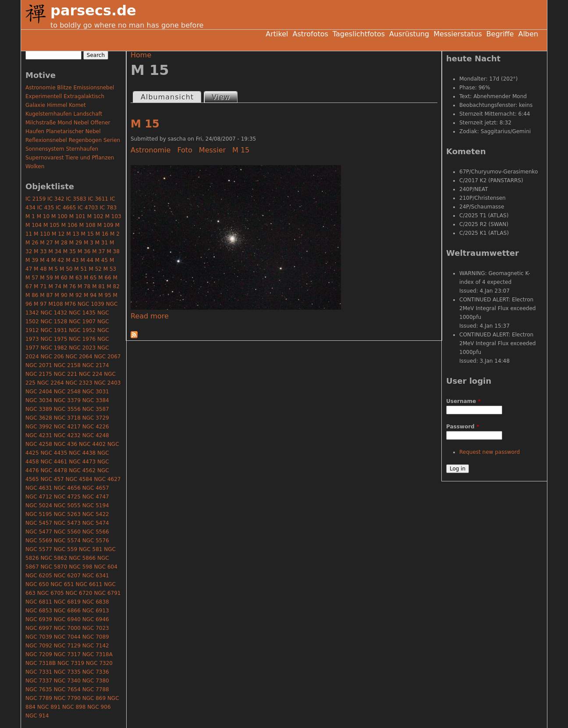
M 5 (53, 269)
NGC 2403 (107, 383)
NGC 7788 (96, 689)
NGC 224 (91, 374)
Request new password (490, 452)
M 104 (34, 225)
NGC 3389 (39, 409)
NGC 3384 (96, 400)
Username (463, 401)
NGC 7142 (96, 646)
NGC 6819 (67, 602)
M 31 (101, 243)
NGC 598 (80, 567)
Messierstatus (458, 34)
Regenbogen (85, 140)
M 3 (89, 243)
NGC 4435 (54, 453)
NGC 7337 (39, 681)
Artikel (277, 34)
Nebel (81, 123)
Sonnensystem (45, 149)
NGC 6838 (96, 602)
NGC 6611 (89, 584)
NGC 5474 (96, 523)
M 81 (98, 286)
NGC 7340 (67, 681)
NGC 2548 (67, 392)
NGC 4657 (96, 488)
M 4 (45, 260)
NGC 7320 (99, 663)
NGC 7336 (96, 672)
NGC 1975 (54, 339)
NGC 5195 (39, 514)
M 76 (69, 286)
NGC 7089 (96, 637)
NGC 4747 (96, 497)
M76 (70, 304)
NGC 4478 (54, 470)
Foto (185, 150)
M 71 (40, 286)
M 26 (32, 243)
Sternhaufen (82, 149)
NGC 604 (105, 567)
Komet (77, 105)
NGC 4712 (39, 497)
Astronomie (151, 150)
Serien (112, 140)
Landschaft (88, 114)
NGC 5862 (54, 558)
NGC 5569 (39, 541)
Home (141, 55)
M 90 (61, 295)
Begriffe (500, 34)
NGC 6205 (39, 576)
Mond (65, 123)
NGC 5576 (96, 541)
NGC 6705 (51, 593)
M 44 (87, 260)
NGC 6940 (67, 619)
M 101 (77, 216)
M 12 (58, 234)
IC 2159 (35, 199)
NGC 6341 (96, 576)
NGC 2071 (39, 365)
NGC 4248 (96, 435)
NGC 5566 (96, 532)
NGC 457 (52, 479)
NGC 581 (91, 549)
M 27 (46, 243)
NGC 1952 (82, 330)
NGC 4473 (82, 462)
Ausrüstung (409, 34)
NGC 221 (66, 374)
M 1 (30, 216)
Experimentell (44, 96)
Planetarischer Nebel (73, 131)
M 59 (46, 278)
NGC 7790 (67, 698)
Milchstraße (41, 123)
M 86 (32, 295)
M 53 (110, 269)
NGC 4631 (39, 488)
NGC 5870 (54, 567)
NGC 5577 (39, 549)
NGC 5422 (96, 514)
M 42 (58, 260)
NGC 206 (52, 357)
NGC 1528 (54, 322)
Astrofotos (310, 34)
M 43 (72, 260)
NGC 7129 (67, 646)
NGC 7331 (39, 672)
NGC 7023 (96, 628)
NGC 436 (66, 444)
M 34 (55, 251)
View (224, 97)
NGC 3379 (67, 400)
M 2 (115, 234)
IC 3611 (98, 199)
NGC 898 (74, 707)
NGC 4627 (107, 479)
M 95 (105, 295)
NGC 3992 (39, 427)
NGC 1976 (82, 339)
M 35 (69, 251)
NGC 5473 (67, 523)
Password (463, 427)
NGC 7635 (39, 689)
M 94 (90, 295)
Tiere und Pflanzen (90, 158)
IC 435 (46, 208)
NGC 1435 (82, 313)
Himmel (57, 105)
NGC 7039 (39, 637)
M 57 (32, 278)
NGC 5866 (82, 558)
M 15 (145, 124)
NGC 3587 (96, 409)
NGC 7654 (67, 689)
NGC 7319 (71, 663)
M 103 (113, 216)
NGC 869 (94, 698)
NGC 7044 (67, 637)
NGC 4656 (67, 488)
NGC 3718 (67, 418)
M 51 (80, 269)
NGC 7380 (96, 681)
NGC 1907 (82, 322)
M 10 (43, 216)
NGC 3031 (96, 392)
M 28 (61, 243)
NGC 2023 (82, 348)
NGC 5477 (39, 532)
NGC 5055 (67, 505)
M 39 (32, 260)
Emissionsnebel (94, 88)
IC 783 (108, 208)
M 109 (105, 225)
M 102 (95, 216)
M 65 (90, 278)
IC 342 (56, 199)
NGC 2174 (96, 365)
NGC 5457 (39, 523)
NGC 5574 (67, 541)
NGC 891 (49, 707)
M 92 (76, 295)
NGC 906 (99, 707)
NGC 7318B (41, 663)
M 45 (101, 260)
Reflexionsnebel (46, 140)
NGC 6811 (39, 602)
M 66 (105, 278)
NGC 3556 (67, 409)
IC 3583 (76, 199)
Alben (528, 34)
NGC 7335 (67, 672)
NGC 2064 (79, 357)
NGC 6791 (107, 593)
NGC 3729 (96, 418)
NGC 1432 (54, 313)
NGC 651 (62, 584)
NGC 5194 (96, 505)
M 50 (66, 269)
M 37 (98, 251)
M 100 (59, 216)
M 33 (40, 251)
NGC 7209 (39, 654)
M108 (55, 304)
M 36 (84, 251)
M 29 (76, 243)
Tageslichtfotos (359, 34)
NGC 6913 (96, 611)
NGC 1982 (54, 348)
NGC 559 (66, 549)
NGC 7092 (39, 646)
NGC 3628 (39, 418)
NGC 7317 (67, 654)
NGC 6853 (39, 611)
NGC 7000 (67, 628)
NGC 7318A (98, 654)
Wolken (35, 166)
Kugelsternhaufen (49, 114)
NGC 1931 (54, 330)
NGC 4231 (39, 435)
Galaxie (35, 105)
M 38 (113, 251)
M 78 (84, 286)
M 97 (40, 304)
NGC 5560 (67, 532)
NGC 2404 (39, 392)
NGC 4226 (96, 427)
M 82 (113, 286)
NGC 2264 (51, 383)
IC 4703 (88, 208)
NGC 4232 (67, 435)
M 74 (55, 286)
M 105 (51, 225)
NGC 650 (37, 584)
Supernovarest (44, 158)
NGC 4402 (92, 444)
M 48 (40, 269)
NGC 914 (37, 716)
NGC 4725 (67, 497)
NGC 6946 (96, 619)
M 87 (46, 295)
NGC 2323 (79, 383)
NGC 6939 (39, 619)
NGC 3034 (39, 400)
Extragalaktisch (84, 96)
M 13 (73, 234)
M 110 (42, 234)
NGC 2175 (39, 374)
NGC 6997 (39, 628)
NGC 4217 (67, 427)
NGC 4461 (54, 462)
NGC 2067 (107, 357)
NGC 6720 (79, 593)
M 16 (102, 234)
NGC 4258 (39, 444)
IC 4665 (66, 208)
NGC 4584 (79, 479)
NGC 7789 (39, 698)
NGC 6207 (67, 576)
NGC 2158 (67, 365)
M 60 (61, 278)
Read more (150, 316)
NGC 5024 (39, 505)
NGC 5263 (67, 514)
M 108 (87, 225)
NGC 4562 (82, 470)
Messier (212, 150)
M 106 (69, 225)
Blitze (64, 88)
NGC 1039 (91, 304)
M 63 (76, 278)
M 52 (95, 269)
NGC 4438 (82, 453)
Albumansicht (167, 97)
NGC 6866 (67, 611)
